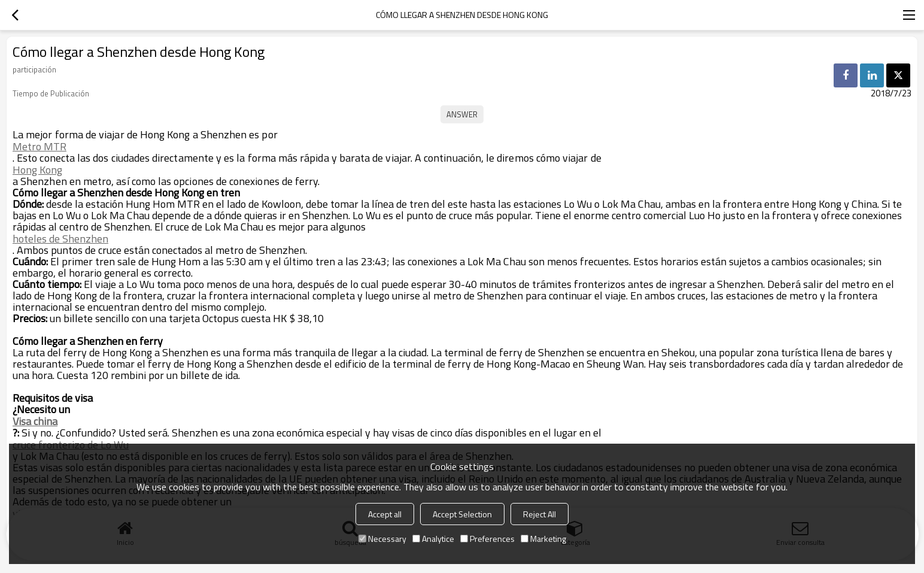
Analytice (433, 539)
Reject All (539, 514)
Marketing (543, 539)
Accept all (385, 514)
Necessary (382, 539)
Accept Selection (462, 514)
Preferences (487, 539)
